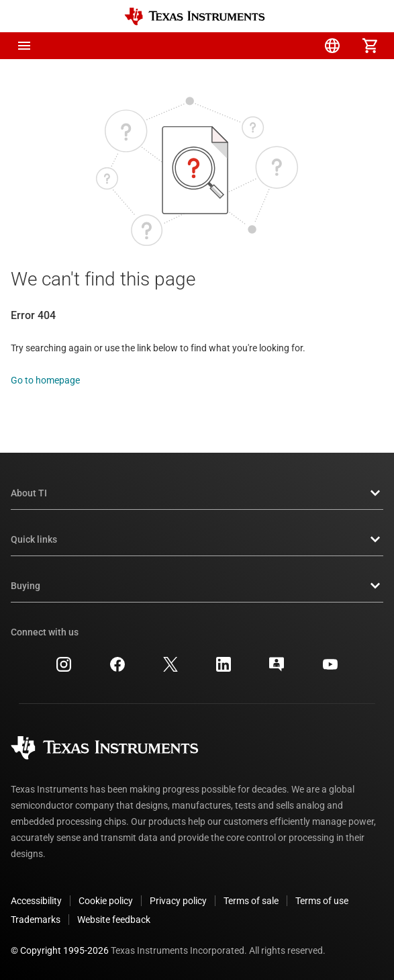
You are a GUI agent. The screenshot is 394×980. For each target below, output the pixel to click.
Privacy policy (178, 901)
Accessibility (36, 901)
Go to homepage (45, 380)
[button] (24, 46)
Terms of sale (251, 901)
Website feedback (114, 920)
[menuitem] (257, 46)
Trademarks (36, 920)
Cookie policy (106, 901)
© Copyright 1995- (60, 950)
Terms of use (322, 901)
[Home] (195, 16)
